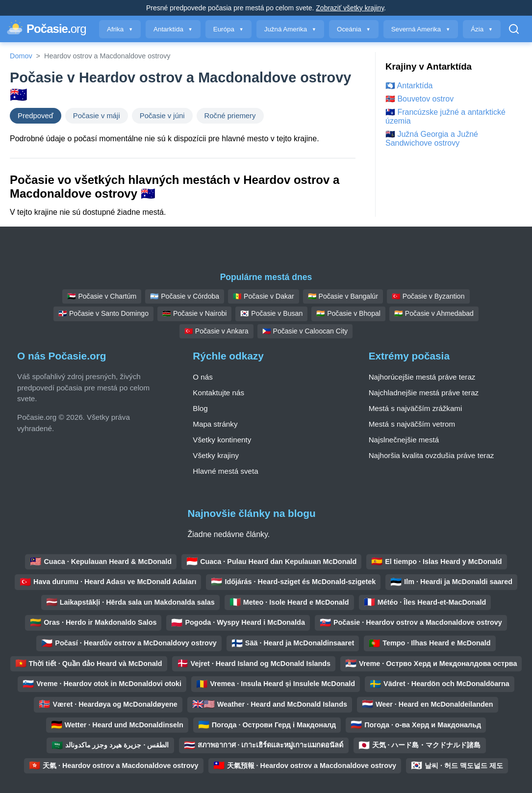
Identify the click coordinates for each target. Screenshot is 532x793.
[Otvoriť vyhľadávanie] (514, 29)
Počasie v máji (97, 116)
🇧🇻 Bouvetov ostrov (419, 99)
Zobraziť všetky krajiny (350, 8)
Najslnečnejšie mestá (404, 440)
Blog (200, 408)
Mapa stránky (215, 424)
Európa (228, 29)
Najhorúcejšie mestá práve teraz (422, 377)
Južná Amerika (290, 29)
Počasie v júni (162, 116)
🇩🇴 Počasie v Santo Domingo (103, 313)
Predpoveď (36, 116)
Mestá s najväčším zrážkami (416, 408)
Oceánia (354, 29)
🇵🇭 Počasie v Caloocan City (305, 331)
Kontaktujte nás (218, 393)
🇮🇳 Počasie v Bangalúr (343, 296)
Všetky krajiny (216, 455)
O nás (203, 377)
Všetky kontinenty (222, 440)
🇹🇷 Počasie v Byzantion (428, 296)
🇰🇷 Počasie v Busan (271, 313)
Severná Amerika (421, 29)
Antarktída (173, 29)
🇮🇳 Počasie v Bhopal (348, 313)
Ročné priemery (230, 116)
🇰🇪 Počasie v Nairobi (194, 313)
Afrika (120, 29)
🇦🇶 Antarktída (409, 86)
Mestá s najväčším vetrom (412, 424)
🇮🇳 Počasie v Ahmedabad (434, 313)
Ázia (482, 29)
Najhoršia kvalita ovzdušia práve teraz (431, 455)
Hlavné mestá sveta (225, 471)
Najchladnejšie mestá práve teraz (424, 393)
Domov (21, 56)
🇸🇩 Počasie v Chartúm (102, 296)
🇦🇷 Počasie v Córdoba (185, 296)
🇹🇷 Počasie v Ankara (216, 331)
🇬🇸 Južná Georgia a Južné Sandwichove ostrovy (432, 139)
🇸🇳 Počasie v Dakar (263, 296)
